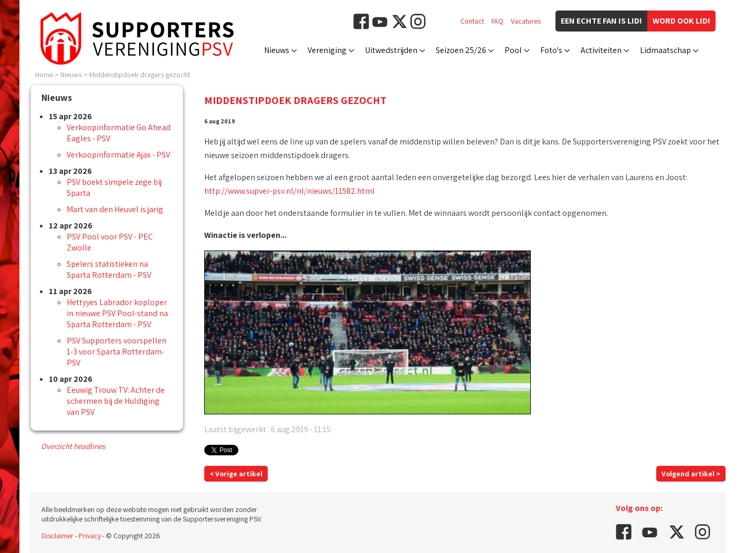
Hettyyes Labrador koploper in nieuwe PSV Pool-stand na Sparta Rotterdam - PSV (117, 313)
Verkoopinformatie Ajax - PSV (118, 155)
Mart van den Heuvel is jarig (115, 209)
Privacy (90, 536)
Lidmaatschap (665, 50)
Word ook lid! (681, 21)
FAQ (497, 21)
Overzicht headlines (73, 446)
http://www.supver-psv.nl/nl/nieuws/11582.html (290, 191)
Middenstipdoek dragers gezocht (140, 75)
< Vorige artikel (236, 474)
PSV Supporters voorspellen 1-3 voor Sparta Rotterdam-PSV (117, 352)
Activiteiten (601, 50)
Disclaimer (57, 536)
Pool (513, 50)
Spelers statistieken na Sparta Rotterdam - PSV (109, 269)
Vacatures (526, 21)
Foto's (551, 50)
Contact (472, 21)
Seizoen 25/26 (461, 50)
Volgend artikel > (691, 474)
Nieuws (277, 50)
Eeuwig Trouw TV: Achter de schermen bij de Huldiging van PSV (116, 401)
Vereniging (327, 50)
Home (44, 75)
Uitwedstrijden (391, 50)
